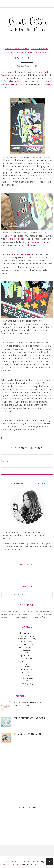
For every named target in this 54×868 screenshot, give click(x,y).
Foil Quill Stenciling (27, 734)
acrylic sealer (23, 367)
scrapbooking (36, 52)
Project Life (27, 658)
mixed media (16, 52)
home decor (39, 48)
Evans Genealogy (27, 636)
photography (27, 684)
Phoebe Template (30, 861)
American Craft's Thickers (23, 254)
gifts (27, 667)
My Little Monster (30, 245)
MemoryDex (27, 650)
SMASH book (27, 661)
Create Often (16, 861)
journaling (27, 672)
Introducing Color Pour (29, 718)
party (27, 681)
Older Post (35, 448)
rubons (8, 245)
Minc (27, 653)
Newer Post (19, 448)
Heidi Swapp (27, 642)
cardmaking (27, 664)
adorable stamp (39, 242)
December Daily (27, 633)
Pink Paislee (27, 656)
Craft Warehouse (17, 48)
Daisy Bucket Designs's (13, 84)
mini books (27, 675)
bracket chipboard (19, 239)
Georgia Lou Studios (12, 864)
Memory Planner (27, 647)
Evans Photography (27, 639)
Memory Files (27, 644)
